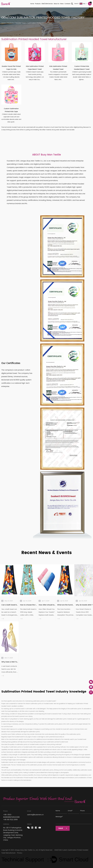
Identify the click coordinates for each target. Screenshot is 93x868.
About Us (56, 4)
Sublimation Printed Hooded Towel (27, 778)
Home (32, 4)
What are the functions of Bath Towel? (72, 605)
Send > (63, 829)
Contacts (67, 4)
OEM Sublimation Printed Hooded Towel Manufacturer (37, 184)
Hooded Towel (20, 23)
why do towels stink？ (84, 605)
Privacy (20, 853)
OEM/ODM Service (47, 4)
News (62, 4)
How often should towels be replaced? (54, 605)
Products (38, 4)
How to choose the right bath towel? (34, 605)
